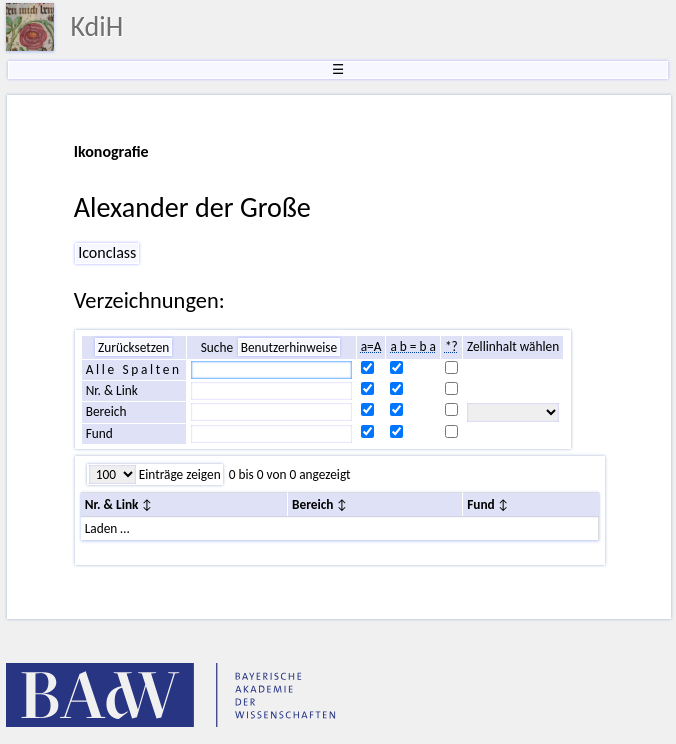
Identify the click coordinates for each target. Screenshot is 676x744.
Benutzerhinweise (289, 347)
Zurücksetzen (133, 347)
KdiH (96, 26)
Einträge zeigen (178, 474)
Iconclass (107, 252)
